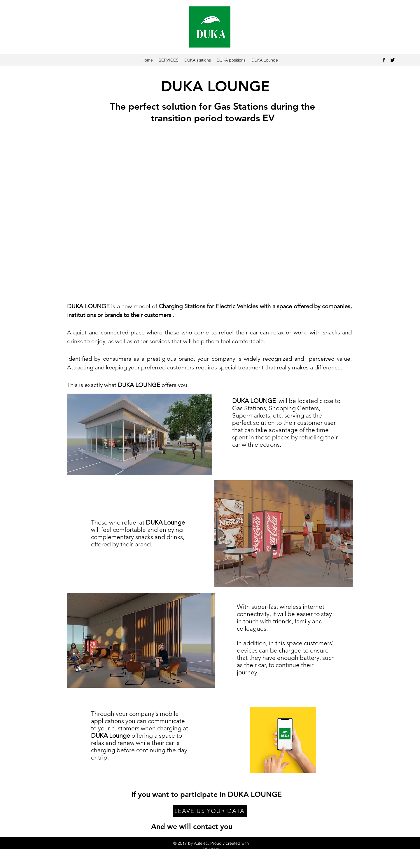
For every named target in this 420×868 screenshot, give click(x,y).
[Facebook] (384, 60)
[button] (210, 218)
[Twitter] (393, 60)
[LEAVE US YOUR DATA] (210, 811)
